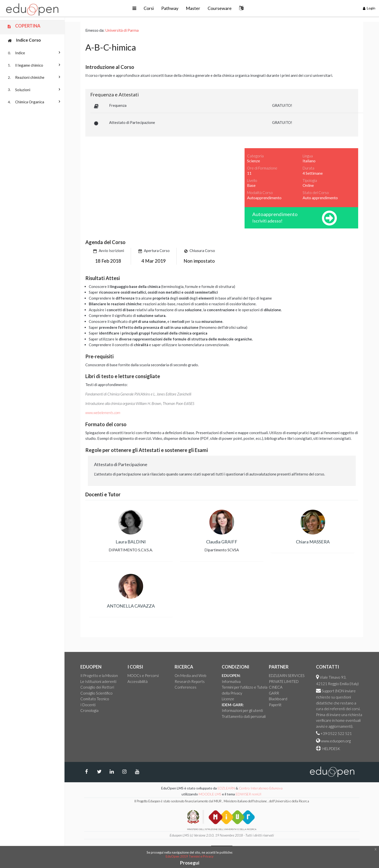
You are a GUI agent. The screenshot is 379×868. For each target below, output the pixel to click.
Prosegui (190, 863)
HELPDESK (331, 749)
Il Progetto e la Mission (99, 675)
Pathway (170, 8)
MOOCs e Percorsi (143, 675)
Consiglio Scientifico (96, 693)
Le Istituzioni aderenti (98, 681)
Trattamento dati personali (244, 716)
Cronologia (89, 710)
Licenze (228, 699)
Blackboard (278, 699)
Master (193, 8)
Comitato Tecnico (95, 699)
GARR (274, 693)
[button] (134, 8)
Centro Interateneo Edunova (261, 788)
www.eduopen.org (336, 741)
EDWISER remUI (249, 794)
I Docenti (88, 705)
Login (369, 8)
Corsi (149, 8)
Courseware (220, 8)
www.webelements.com (103, 413)
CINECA (276, 687)
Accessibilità (138, 681)
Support (328, 691)
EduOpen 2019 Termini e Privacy (190, 856)
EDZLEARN (226, 788)
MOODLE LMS (210, 794)
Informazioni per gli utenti (242, 710)
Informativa (231, 681)
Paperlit (275, 705)
